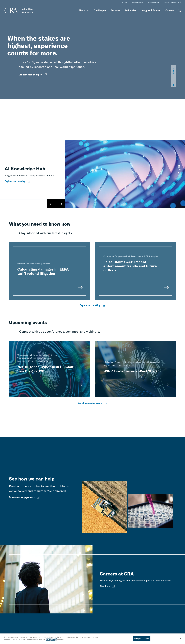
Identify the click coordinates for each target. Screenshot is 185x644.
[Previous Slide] (51, 204)
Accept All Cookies (142, 638)
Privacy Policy (51, 640)
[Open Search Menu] (179, 10)
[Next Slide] (60, 204)
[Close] (181, 639)
